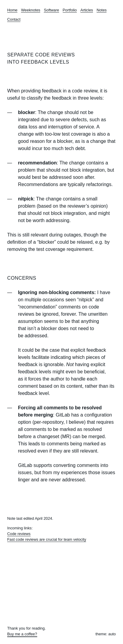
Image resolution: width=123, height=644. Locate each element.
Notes (102, 10)
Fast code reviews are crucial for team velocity (47, 539)
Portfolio (70, 10)
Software (51, 10)
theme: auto (106, 634)
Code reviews (19, 534)
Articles (87, 10)
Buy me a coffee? (22, 634)
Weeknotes (31, 10)
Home (12, 10)
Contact (14, 19)
